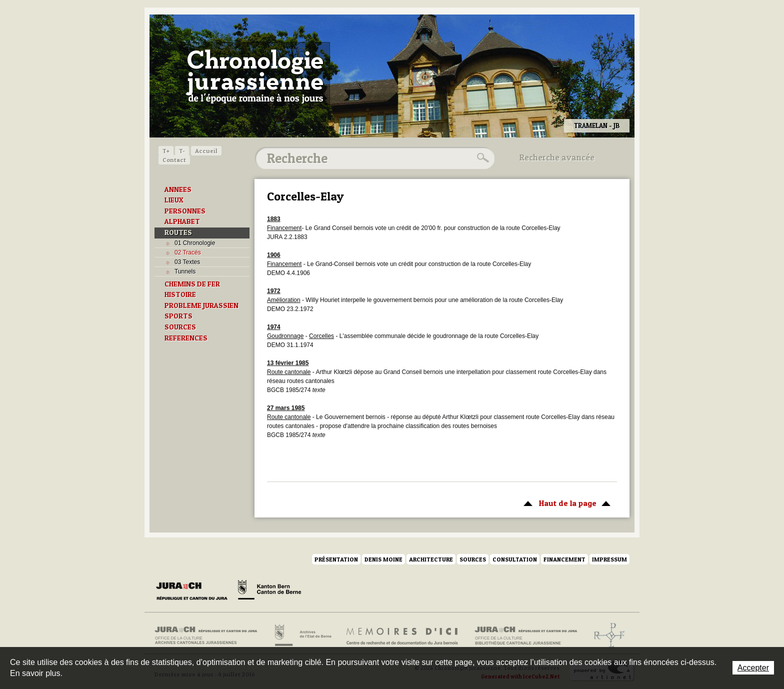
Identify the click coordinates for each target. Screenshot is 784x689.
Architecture (431, 559)
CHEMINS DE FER (192, 284)
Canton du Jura (194, 591)
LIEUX (174, 200)
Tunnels (185, 271)
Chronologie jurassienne (255, 75)
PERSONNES (185, 211)
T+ (166, 151)
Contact (174, 160)
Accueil (206, 151)
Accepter (753, 668)
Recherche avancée (557, 157)
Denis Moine (383, 559)
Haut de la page (565, 502)
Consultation (515, 559)
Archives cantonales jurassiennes (210, 635)
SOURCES (180, 327)
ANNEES (178, 189)
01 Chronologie (195, 243)
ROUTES (178, 232)
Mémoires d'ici (403, 635)
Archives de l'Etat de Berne (302, 635)
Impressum (609, 559)
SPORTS (178, 316)
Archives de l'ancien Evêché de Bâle (606, 635)
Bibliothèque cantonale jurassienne (526, 635)
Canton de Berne (269, 591)
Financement (564, 559)
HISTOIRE (180, 294)
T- (182, 151)
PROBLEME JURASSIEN (201, 305)
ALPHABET (182, 221)
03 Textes (187, 262)
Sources (473, 559)
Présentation (336, 559)
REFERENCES (186, 338)
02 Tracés (188, 252)
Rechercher (481, 158)
